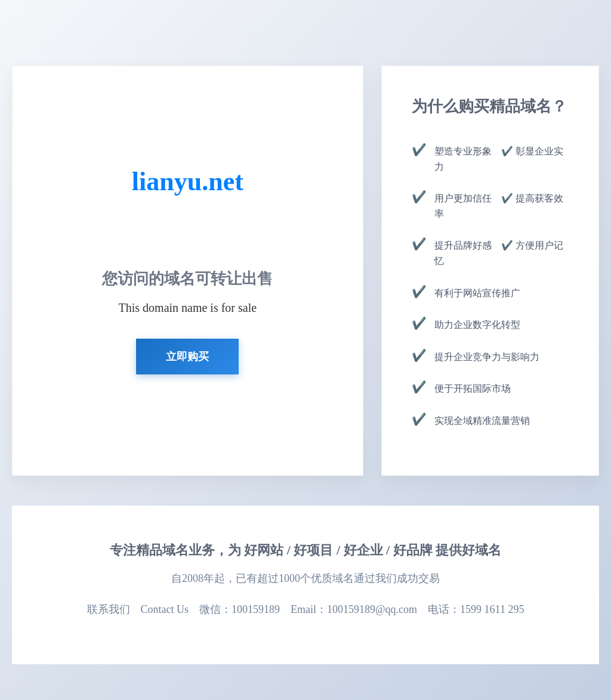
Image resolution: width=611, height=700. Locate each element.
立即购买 (187, 357)
